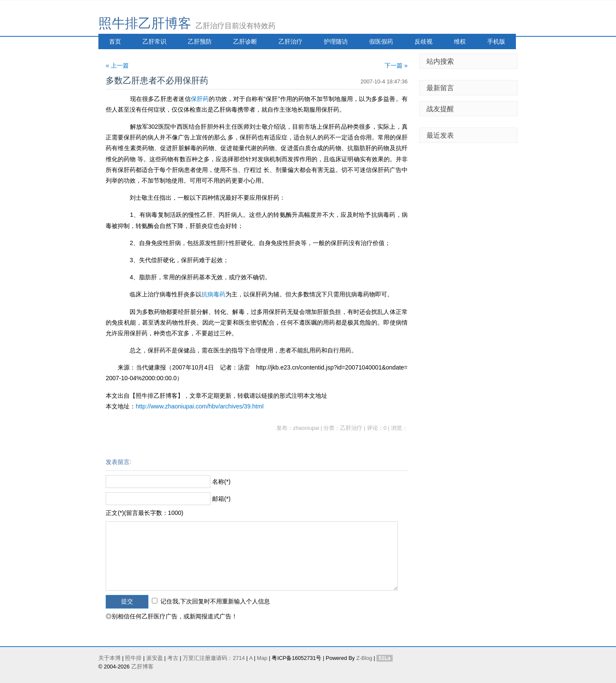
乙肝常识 (154, 41)
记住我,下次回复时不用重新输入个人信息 (215, 601)
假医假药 (381, 41)
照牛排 (133, 658)
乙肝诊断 (245, 41)
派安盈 (155, 658)
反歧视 (423, 41)
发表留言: (118, 462)
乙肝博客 (142, 667)
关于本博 (110, 658)
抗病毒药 (213, 294)
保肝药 (200, 99)
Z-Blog (364, 658)
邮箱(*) (221, 499)
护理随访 (336, 41)
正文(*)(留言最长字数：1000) (144, 513)
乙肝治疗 (290, 41)
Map (262, 658)
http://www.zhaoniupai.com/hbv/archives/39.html (200, 406)
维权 (460, 41)
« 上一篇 (117, 65)
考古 (173, 658)
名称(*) (221, 482)
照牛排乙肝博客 (145, 23)
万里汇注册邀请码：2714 (214, 658)
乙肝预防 (200, 41)
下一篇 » (396, 65)
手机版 (496, 41)
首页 (115, 41)
